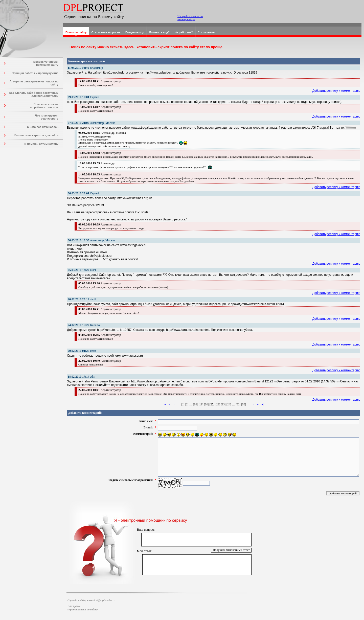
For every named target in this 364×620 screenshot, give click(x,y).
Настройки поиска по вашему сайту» (190, 18)
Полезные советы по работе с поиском (44, 106)
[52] (238, 404)
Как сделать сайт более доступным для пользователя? (34, 94)
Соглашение (206, 32)
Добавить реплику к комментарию (336, 91)
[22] (218, 404)
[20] (206, 404)
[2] (187, 404)
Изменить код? (160, 32)
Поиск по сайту (76, 32)
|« (165, 404)
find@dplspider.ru (104, 600)
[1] (183, 404)
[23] (223, 404)
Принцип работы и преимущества (35, 73)
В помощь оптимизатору (41, 144)
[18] (195, 404)
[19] (201, 404)
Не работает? (184, 32)
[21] (212, 404)
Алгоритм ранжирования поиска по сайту (34, 83)
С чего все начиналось (43, 127)
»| (262, 404)
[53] (243, 404)
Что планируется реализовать (47, 117)
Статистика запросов (106, 32)
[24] (229, 404)
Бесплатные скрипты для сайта (36, 135)
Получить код (135, 32)
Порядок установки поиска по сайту (45, 63)
